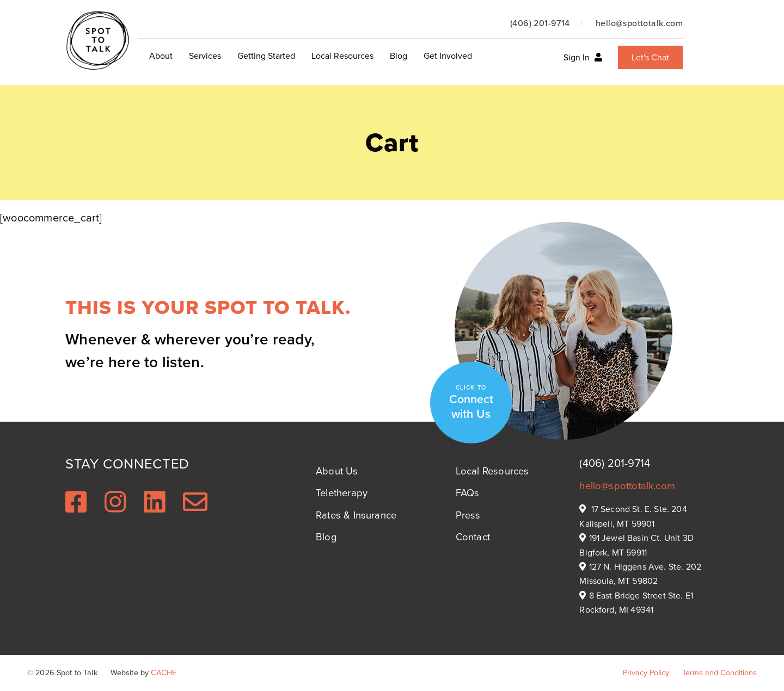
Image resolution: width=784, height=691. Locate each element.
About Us (337, 471)
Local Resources (342, 56)
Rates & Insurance (356, 515)
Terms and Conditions (719, 673)
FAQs (468, 493)
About (161, 56)
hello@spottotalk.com (639, 23)
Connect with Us (471, 402)
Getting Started (266, 56)
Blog (399, 56)
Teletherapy (342, 493)
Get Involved (448, 56)
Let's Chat (650, 57)
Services (205, 56)
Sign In (583, 57)
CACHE (164, 673)
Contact (473, 537)
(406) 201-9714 (540, 23)
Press (468, 515)
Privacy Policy (646, 673)
